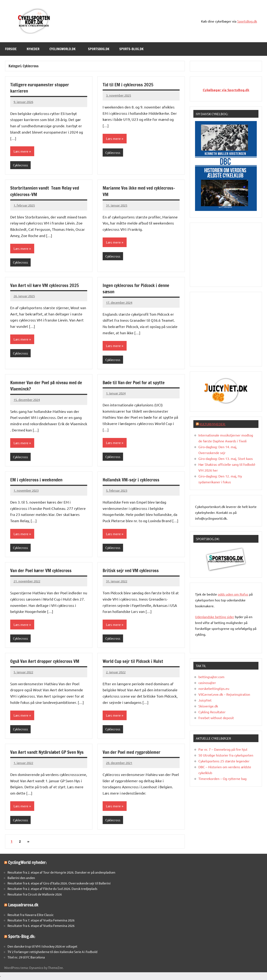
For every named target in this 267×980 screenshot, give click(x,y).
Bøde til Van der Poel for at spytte (134, 383)
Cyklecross (20, 165)
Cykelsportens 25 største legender (224, 761)
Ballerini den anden (21, 880)
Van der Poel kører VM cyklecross (42, 572)
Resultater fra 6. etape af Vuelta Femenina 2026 (41, 928)
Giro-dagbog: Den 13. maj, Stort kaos (226, 458)
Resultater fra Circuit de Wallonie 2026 (35, 896)
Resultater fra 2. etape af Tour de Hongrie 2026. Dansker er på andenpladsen (61, 874)
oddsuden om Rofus (233, 594)
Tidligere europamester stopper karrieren (40, 88)
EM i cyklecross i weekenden (37, 480)
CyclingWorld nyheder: (27, 864)
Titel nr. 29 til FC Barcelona (26, 959)
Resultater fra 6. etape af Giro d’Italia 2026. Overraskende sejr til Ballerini (59, 885)
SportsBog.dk (247, 21)
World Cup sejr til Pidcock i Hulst (134, 663)
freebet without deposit (216, 718)
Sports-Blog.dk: (22, 938)
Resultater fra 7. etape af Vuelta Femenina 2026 (41, 922)
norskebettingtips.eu (214, 688)
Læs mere (21, 151)
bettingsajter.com (211, 677)
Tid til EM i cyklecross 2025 (129, 85)
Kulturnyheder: (212, 424)
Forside (11, 49)
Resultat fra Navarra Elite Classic (31, 917)
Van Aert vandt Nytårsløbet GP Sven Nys (48, 754)
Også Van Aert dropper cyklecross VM (46, 663)
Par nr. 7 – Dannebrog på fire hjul (223, 749)
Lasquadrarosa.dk (23, 907)
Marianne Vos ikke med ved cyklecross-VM (140, 191)
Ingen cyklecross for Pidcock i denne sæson (137, 289)
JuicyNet (205, 700)
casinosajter (207, 683)
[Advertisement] (226, 254)
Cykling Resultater (212, 712)
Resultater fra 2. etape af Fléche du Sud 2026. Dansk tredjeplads (52, 891)
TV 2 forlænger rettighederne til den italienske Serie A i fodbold (52, 954)
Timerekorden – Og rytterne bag (222, 778)
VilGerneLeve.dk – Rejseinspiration (224, 694)
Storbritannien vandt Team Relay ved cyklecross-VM (45, 191)
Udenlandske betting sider (215, 617)
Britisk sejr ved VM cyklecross (131, 572)
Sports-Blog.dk (133, 49)
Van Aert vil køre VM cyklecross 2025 (45, 286)
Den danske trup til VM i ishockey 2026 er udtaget (42, 948)
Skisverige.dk (208, 706)
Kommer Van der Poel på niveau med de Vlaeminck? (47, 386)
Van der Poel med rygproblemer (132, 754)
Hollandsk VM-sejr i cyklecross (132, 480)
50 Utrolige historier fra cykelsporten (226, 755)
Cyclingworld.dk (65, 49)
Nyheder (33, 49)
